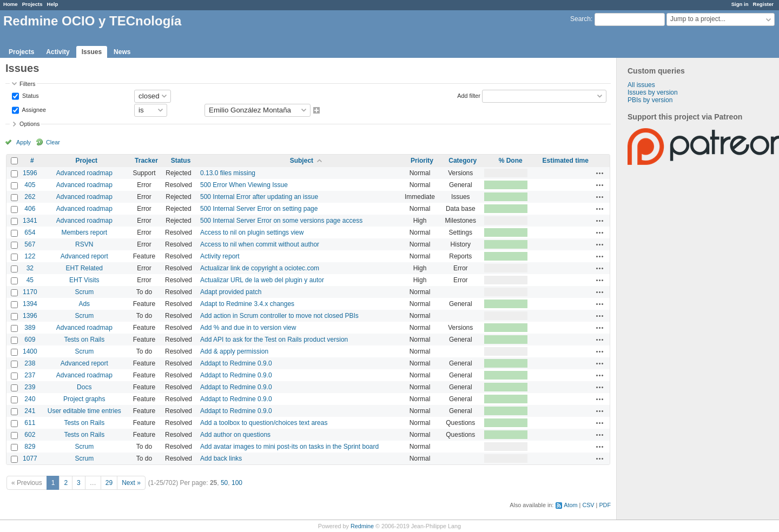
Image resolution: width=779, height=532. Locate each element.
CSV (588, 505)
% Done (511, 161)
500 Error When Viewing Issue (244, 185)
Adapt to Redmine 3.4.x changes (247, 304)
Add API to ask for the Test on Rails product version (274, 340)
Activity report (220, 256)
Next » (131, 483)
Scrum (84, 292)
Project (86, 161)
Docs (84, 387)
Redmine (362, 526)
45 (30, 280)
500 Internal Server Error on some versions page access (281, 221)
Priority (422, 161)
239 (30, 387)
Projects (32, 4)
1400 (30, 351)
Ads (84, 304)
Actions (600, 173)
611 (30, 423)
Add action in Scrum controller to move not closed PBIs (279, 316)
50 (224, 483)
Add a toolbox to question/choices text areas (264, 423)
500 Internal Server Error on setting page (259, 209)
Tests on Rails (84, 340)
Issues (92, 52)
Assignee (33, 109)
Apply (24, 142)
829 (30, 447)
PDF (605, 505)
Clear (53, 142)
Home (11, 4)
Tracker (146, 161)
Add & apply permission (234, 351)
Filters (27, 84)
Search (580, 19)
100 (237, 483)
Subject (302, 161)
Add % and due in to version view (248, 328)
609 (30, 340)
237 (30, 375)
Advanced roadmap (84, 173)
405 (30, 185)
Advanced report (84, 256)
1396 (30, 316)
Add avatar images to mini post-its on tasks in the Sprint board (289, 447)
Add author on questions (235, 435)
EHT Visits (84, 280)
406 (30, 209)
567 (30, 244)
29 (109, 483)
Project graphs (84, 399)
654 (30, 232)
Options (29, 124)
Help (53, 4)
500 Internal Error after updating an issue (259, 197)
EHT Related (84, 268)
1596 (30, 173)
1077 (30, 458)
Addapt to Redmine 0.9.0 (236, 363)
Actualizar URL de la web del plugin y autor (262, 280)
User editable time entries (84, 411)
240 (30, 399)
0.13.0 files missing (228, 173)
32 (30, 268)
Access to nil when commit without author (260, 244)
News (122, 52)
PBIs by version (650, 100)
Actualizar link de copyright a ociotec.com (260, 268)
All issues (641, 85)
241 (30, 411)
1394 (30, 304)
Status (30, 95)
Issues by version (653, 92)
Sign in (740, 4)
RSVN (84, 244)
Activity (58, 52)
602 (30, 435)
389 (30, 328)
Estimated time (565, 161)
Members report (84, 232)
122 (30, 256)
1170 (30, 292)
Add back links (221, 458)
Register (763, 4)
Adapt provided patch (231, 292)
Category (463, 161)
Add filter (469, 95)
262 (30, 197)
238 (30, 363)
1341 (30, 221)
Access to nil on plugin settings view (252, 232)
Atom (570, 505)
